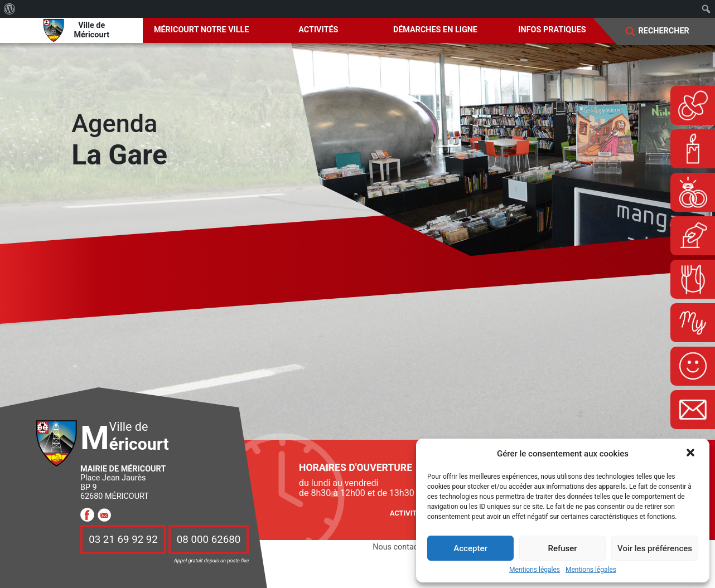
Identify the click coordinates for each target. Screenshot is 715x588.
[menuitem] (10, 9)
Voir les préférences (655, 548)
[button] (692, 454)
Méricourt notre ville (202, 30)
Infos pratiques (552, 30)
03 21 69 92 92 (123, 540)
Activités (318, 30)
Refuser (562, 548)
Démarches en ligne (435, 30)
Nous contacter (400, 547)
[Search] (671, 31)
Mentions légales (535, 570)
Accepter (470, 548)
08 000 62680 (209, 540)
